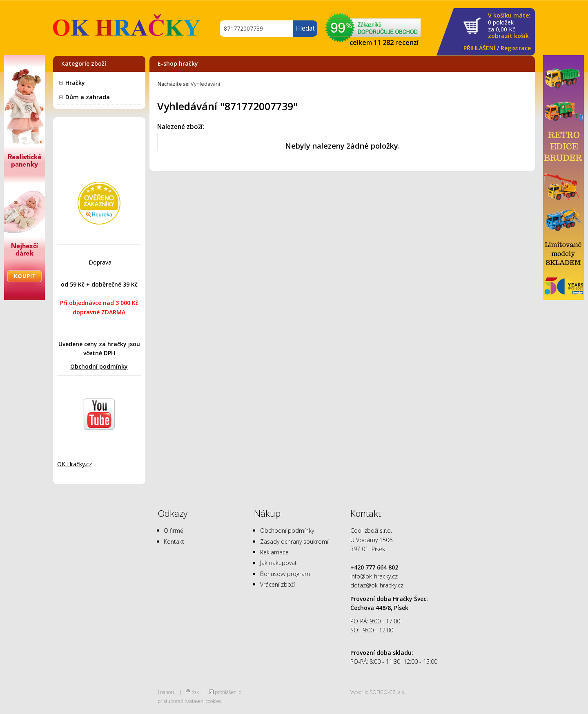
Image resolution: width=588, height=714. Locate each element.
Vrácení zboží (277, 584)
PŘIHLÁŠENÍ (479, 48)
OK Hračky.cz (75, 464)
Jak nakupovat (278, 563)
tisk (195, 692)
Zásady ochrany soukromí (294, 542)
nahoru (168, 692)
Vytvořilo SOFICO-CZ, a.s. (378, 692)
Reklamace (274, 552)
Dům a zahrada (88, 97)
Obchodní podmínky (99, 366)
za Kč (509, 26)
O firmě (174, 530)
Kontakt (174, 542)
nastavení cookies (203, 701)
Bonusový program (285, 574)
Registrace (516, 48)
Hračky (75, 83)
